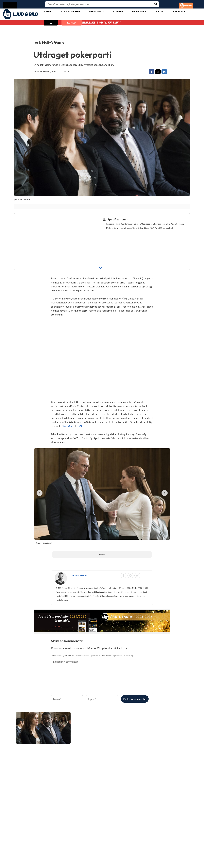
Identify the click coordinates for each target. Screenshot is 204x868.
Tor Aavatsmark (43, 72)
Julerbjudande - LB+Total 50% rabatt (102, 23)
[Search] (156, 4)
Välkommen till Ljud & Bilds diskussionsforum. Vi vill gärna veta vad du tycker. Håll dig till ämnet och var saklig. (92, 656)
